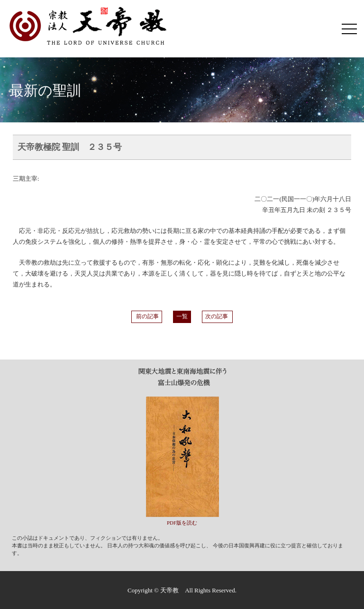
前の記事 (147, 317)
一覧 (182, 317)
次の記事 (217, 317)
